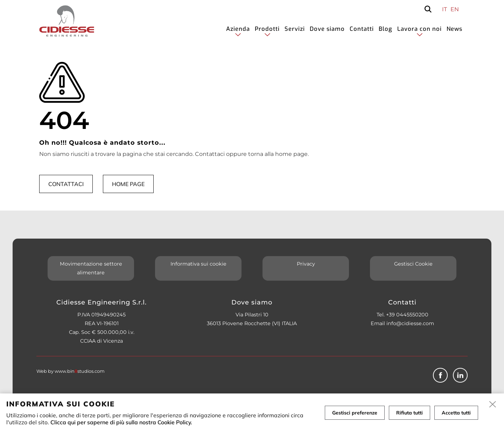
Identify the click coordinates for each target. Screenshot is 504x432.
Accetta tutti (456, 413)
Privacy (306, 264)
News (454, 29)
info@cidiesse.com (410, 323)
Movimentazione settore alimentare (91, 268)
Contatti (362, 29)
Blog (386, 29)
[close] (493, 405)
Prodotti (267, 29)
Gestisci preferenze (355, 413)
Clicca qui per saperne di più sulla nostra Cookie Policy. (121, 422)
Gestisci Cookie (413, 264)
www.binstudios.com (80, 371)
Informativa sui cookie (198, 264)
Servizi (295, 29)
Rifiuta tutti (409, 413)
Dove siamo (327, 29)
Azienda (238, 29)
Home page (128, 184)
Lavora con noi (419, 29)
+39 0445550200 (407, 315)
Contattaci (66, 184)
